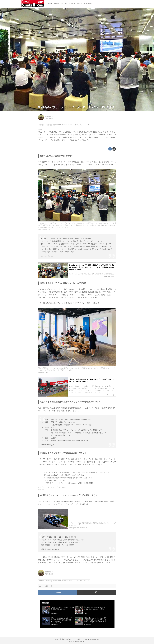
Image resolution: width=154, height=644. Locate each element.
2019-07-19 (49, 116)
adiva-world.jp (43, 372)
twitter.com (42, 489)
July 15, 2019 (88, 483)
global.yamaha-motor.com (78, 528)
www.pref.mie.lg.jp (48, 445)
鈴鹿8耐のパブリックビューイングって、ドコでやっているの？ (76, 107)
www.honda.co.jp (44, 229)
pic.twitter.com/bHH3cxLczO (54, 480)
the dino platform (79, 641)
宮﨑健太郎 (49, 118)
